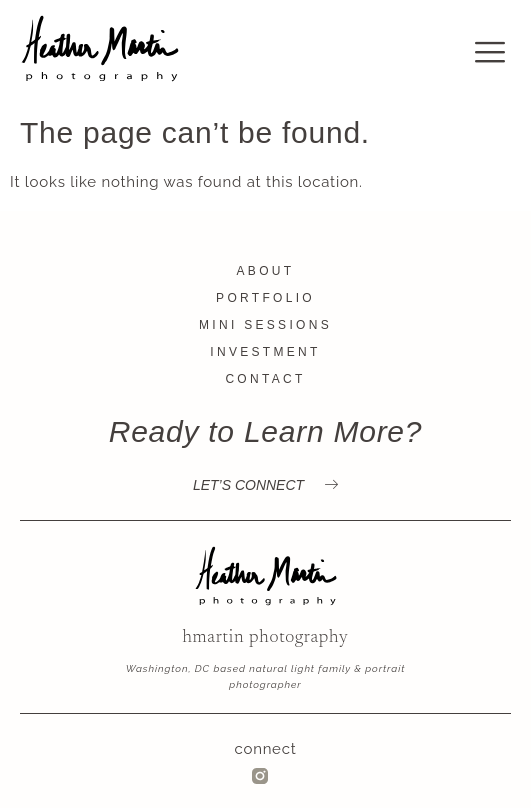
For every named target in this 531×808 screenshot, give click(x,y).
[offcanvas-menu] (490, 53)
